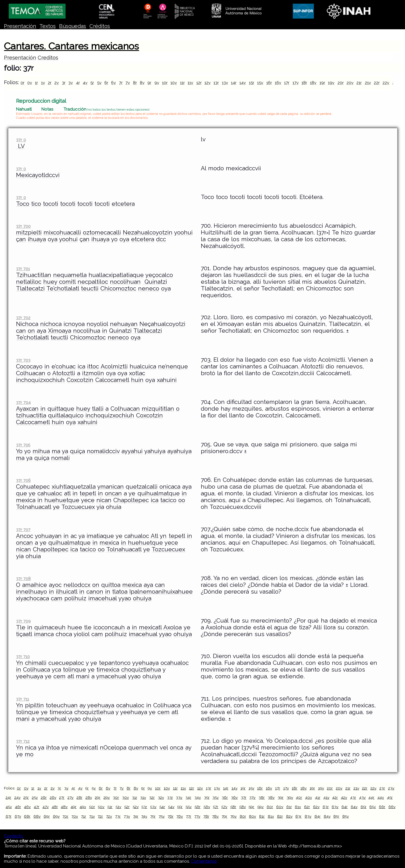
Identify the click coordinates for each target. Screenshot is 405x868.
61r (289, 807)
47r (37, 807)
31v (143, 797)
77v (197, 816)
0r (22, 83)
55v (189, 807)
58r (233, 807)
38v (271, 797)
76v (180, 816)
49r (74, 807)
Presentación (20, 26)
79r (224, 816)
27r (62, 797)
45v (9, 807)
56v (207, 807)
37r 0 (21, 140)
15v (260, 83)
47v (46, 807)
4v (85, 83)
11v (190, 83)
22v (386, 83)
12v (208, 83)
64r (345, 807)
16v (278, 83)
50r (92, 807)
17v (296, 83)
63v (335, 807)
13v (225, 83)
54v (171, 807)
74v (144, 816)
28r (79, 797)
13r (216, 83)
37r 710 (23, 656)
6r (106, 83)
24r (8, 797)
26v (53, 797)
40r (299, 797)
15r (252, 83)
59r (251, 807)
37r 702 (23, 318)
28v (89, 797)
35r (207, 797)
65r (364, 807)
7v (128, 83)
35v (215, 797)
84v (327, 816)
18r (304, 83)
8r (135, 83)
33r (170, 797)
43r (353, 797)
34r (188, 797)
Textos (48, 26)
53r (144, 807)
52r (127, 807)
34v (198, 797)
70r (65, 816)
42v (344, 797)
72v (109, 816)
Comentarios (204, 861)
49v (83, 807)
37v (252, 797)
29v (107, 797)
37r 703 (23, 360)
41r (318, 797)
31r (135, 797)
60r (270, 807)
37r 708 (23, 579)
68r (27, 816)
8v (142, 83)
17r (287, 83)
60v (280, 807)
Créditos (100, 26)
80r (243, 816)
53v (153, 807)
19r (322, 83)
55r (180, 807)
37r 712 (23, 741)
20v (350, 83)
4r (78, 83)
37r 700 (23, 226)
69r (47, 816)
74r (136, 816)
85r (336, 816)
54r (162, 807)
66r (382, 807)
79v (233, 816)
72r (100, 816)
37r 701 (23, 269)
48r (55, 807)
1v (43, 83)
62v (316, 807)
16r (269, 83)
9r (149, 83)
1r (36, 83)
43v (362, 797)
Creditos (48, 58)
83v (308, 816)
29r (98, 797)
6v (113, 83)
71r (84, 816)
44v (381, 797)
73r (118, 816)
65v (373, 807)
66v (392, 807)
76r (171, 816)
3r (64, 83)
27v (70, 797)
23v (391, 788)
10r (165, 83)
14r (234, 83)
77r (189, 816)
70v (75, 816)
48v (64, 807)
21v (368, 83)
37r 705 (23, 445)
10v (174, 83)
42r (335, 797)
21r (359, 83)
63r (326, 807)
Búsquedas (73, 26)
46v (27, 807)
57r (216, 807)
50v (101, 807)
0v (30, 83)
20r (341, 83)
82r (280, 816)
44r (371, 797)
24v (17, 797)
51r (110, 807)
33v (179, 797)
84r (318, 816)
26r (44, 797)
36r (225, 797)
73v (127, 816)
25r (26, 797)
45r (390, 797)
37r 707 (23, 530)
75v (162, 816)
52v (136, 807)
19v (331, 83)
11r (182, 83)
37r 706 (23, 480)
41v (326, 797)
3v (71, 83)
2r (50, 83)
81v (271, 816)
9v (157, 83)
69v (56, 816)
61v (298, 807)
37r (244, 797)
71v (92, 816)
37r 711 (22, 699)
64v (354, 807)
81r (262, 816)
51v (118, 807)
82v (289, 816)
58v (243, 807)
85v (346, 816)
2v (57, 83)
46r (18, 807)
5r (92, 83)
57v (224, 807)
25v (35, 797)
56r (198, 807)
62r (307, 807)
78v (215, 816)
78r (206, 816)
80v (252, 816)
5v (99, 83)
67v (18, 816)
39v (290, 797)
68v (37, 816)
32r (152, 797)
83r (298, 816)
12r (199, 83)
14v (243, 83)
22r (377, 83)
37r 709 (23, 621)
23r (382, 788)
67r (9, 816)
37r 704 (23, 402)
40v (309, 797)
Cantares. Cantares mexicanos (71, 46)
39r (281, 797)
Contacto (13, 836)
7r (121, 83)
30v (125, 797)
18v (313, 83)
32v (161, 797)
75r (153, 816)
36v (234, 797)
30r (116, 797)
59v (260, 807)
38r (262, 797)
